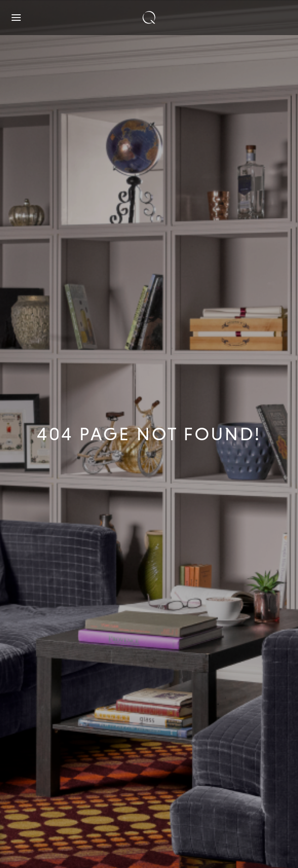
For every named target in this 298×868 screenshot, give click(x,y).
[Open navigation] (16, 18)
